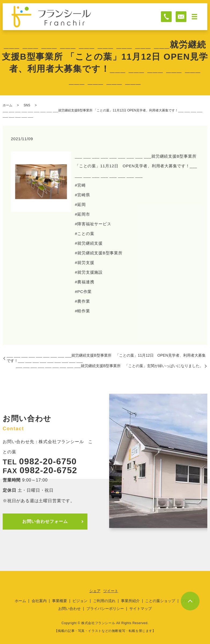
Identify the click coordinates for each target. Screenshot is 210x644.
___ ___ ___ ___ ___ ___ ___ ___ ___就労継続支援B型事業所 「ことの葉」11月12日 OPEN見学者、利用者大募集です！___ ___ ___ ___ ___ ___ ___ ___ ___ (106, 358)
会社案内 (39, 601)
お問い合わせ (69, 609)
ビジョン (80, 601)
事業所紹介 (130, 601)
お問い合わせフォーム (45, 521)
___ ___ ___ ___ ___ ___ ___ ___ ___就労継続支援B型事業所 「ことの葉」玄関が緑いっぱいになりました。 (110, 366)
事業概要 (60, 601)
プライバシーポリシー (105, 609)
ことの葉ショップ (160, 601)
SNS (27, 105)
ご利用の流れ (104, 601)
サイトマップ (141, 609)
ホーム (8, 105)
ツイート (111, 591)
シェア (95, 591)
